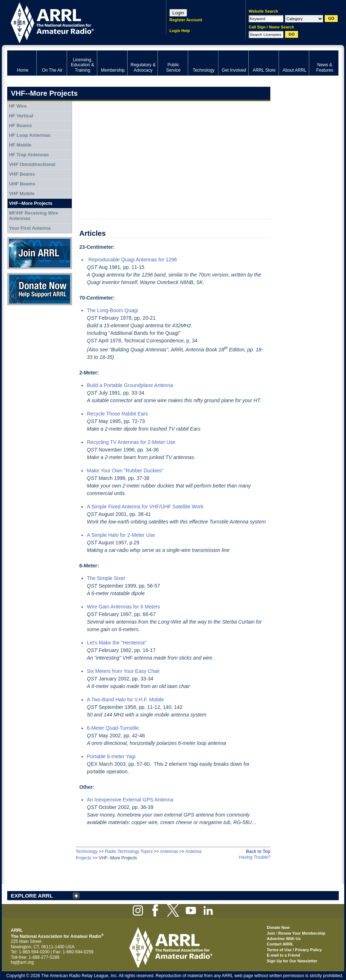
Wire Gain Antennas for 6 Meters (123, 607)
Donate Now (40, 289)
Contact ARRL (280, 944)
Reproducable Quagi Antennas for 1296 (133, 260)
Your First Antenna (30, 228)
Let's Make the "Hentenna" (117, 643)
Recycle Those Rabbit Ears (117, 414)
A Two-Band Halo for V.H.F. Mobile (125, 700)
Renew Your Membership (302, 933)
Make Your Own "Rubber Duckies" (125, 471)
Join (271, 933)
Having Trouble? (255, 857)
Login (178, 13)
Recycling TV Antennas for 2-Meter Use (131, 442)
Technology (87, 851)
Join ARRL (40, 253)
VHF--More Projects (31, 203)
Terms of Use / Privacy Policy (294, 950)
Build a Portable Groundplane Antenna (130, 385)
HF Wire (18, 106)
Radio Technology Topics (129, 851)
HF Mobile (20, 145)
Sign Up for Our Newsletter (292, 961)
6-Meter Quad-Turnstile (113, 728)
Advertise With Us (284, 939)
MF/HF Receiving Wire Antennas (34, 216)
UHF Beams (22, 184)
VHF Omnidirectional (32, 164)
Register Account (186, 20)
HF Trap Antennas (29, 155)
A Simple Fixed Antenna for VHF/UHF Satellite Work (145, 507)
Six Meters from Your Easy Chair (123, 671)
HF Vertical (21, 116)
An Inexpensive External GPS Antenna (130, 800)
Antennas (169, 851)
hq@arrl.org (22, 962)
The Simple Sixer (106, 578)
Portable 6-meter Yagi (111, 756)
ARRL (77, 22)
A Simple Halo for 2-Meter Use (121, 535)
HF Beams (21, 125)
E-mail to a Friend (283, 955)
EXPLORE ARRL (32, 896)
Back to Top (258, 851)
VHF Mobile (22, 194)
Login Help (180, 31)
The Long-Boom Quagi (112, 310)
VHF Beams (22, 174)
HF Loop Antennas (30, 135)
